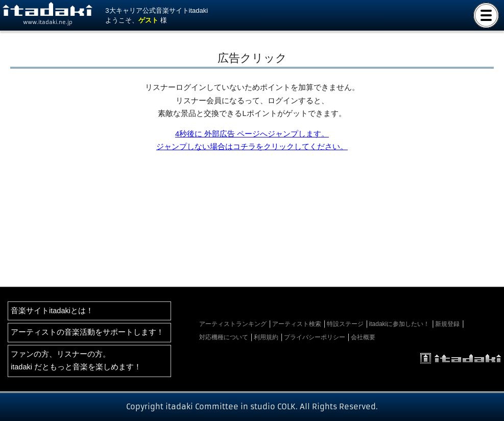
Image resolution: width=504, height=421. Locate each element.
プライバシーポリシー (315, 337)
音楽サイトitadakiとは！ (52, 311)
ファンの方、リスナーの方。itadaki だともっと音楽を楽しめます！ (76, 360)
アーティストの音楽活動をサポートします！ (87, 332)
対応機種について (224, 337)
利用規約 (266, 337)
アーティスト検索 (297, 324)
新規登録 (447, 324)
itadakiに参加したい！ (400, 324)
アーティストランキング (233, 324)
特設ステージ (345, 324)
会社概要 (363, 337)
